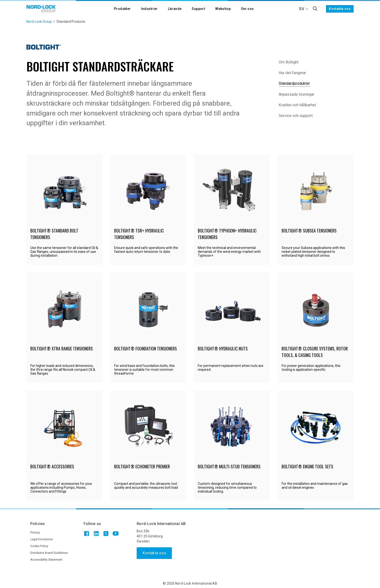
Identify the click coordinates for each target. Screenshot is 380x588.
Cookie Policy (39, 546)
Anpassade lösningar (297, 94)
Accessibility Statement (46, 560)
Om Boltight (289, 62)
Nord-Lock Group (39, 22)
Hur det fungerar (292, 73)
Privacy (35, 533)
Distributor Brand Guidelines (49, 553)
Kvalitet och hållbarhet (297, 105)
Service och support (296, 116)
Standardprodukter (294, 83)
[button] (122, 9)
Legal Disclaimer (42, 539)
